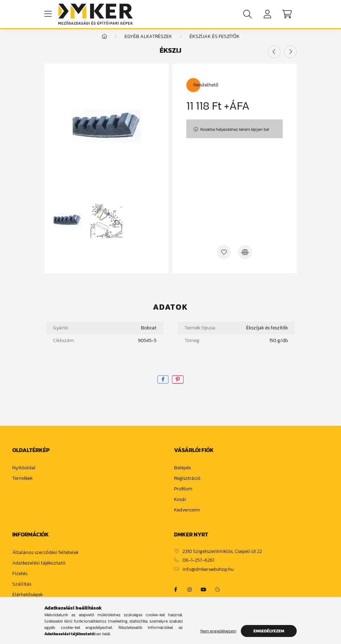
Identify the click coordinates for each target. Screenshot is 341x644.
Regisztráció (187, 486)
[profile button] (267, 14)
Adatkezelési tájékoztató (39, 570)
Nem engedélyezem (218, 631)
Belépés (182, 475)
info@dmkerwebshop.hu (208, 577)
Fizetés (20, 581)
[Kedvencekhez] (224, 259)
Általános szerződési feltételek (46, 560)
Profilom (183, 496)
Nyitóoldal (24, 475)
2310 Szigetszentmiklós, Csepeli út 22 (222, 559)
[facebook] (163, 387)
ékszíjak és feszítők (215, 43)
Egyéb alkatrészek (148, 43)
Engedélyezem (269, 631)
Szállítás (22, 591)
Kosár (180, 507)
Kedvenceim (187, 517)
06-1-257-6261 (198, 568)
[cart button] (287, 14)
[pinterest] (178, 387)
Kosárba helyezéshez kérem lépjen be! (235, 136)
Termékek (22, 486)
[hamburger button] (48, 14)
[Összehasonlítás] (245, 259)
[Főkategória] (104, 43)
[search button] (247, 14)
